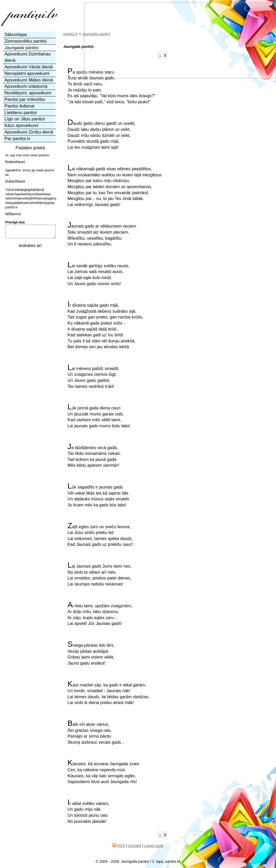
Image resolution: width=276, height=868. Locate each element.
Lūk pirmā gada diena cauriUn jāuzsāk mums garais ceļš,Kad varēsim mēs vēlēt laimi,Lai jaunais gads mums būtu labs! (99, 416)
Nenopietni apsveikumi (27, 73)
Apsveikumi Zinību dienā (29, 132)
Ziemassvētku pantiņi (25, 41)
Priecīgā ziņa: (15, 222)
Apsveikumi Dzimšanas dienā (28, 57)
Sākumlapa (16, 35)
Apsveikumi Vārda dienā (29, 67)
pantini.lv (71, 34)
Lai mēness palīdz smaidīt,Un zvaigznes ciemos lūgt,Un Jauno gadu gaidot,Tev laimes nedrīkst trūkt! (94, 377)
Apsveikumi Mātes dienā (29, 80)
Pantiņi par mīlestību (25, 99)
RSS (121, 846)
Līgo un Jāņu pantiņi (25, 119)
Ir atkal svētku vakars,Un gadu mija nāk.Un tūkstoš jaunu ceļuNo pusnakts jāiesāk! (88, 811)
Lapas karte (154, 846)
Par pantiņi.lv (17, 139)
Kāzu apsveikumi (21, 125)
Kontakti (134, 846)
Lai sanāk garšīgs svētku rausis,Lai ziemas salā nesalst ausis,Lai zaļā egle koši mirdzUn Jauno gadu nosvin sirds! (99, 274)
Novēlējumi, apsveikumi (28, 93)
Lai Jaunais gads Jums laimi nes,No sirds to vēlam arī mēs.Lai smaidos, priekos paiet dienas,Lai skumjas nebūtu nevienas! (99, 574)
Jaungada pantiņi (22, 48)
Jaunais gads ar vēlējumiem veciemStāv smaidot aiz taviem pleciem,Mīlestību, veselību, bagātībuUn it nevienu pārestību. (102, 234)
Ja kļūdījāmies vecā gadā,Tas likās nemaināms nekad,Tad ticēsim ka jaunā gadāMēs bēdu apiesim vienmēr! (94, 456)
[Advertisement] (30, 278)
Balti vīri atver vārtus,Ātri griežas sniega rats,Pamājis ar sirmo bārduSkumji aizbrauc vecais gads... (96, 732)
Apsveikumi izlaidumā (26, 86)
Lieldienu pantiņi (21, 113)
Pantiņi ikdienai (19, 106)
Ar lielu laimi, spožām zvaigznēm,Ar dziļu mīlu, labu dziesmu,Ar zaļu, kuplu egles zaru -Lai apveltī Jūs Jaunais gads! (100, 614)
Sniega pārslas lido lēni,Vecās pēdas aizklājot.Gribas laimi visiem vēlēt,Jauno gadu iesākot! (91, 653)
